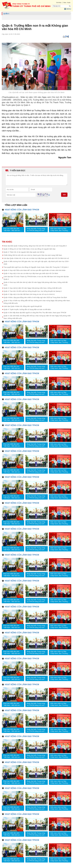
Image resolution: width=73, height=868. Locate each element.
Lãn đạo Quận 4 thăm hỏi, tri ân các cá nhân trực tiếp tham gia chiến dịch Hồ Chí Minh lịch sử (36, 258)
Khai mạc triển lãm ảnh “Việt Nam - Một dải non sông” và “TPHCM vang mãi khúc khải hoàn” (13, 230)
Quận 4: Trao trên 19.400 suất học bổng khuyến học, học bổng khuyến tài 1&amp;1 (33, 291)
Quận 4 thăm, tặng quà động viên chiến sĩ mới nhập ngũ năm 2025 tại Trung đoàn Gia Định (35, 297)
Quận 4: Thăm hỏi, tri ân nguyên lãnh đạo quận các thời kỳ (24, 252)
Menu (68, 9)
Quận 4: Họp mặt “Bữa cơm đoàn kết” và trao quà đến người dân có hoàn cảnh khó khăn (34, 270)
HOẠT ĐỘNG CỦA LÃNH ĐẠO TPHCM (22, 210)
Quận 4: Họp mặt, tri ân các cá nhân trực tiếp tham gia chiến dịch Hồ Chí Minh (31, 273)
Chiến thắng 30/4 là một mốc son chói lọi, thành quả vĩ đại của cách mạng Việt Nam (33, 255)
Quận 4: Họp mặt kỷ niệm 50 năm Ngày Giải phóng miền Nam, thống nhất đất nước (33, 288)
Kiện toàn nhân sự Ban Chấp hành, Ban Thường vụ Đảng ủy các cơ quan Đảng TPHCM (59, 230)
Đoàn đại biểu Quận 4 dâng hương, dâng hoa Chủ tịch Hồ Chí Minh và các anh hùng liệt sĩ (35, 246)
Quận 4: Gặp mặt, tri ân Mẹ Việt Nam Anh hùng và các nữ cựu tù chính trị (29, 294)
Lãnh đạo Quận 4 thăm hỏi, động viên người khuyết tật (23, 306)
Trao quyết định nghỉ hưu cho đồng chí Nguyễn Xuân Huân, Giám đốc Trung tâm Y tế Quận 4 (36, 267)
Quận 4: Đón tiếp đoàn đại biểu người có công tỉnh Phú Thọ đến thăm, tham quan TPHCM (35, 313)
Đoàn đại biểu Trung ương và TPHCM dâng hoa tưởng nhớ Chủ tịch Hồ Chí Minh (36, 230)
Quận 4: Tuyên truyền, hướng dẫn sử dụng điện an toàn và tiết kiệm (27, 309)
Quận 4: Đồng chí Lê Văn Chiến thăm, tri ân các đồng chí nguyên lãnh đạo (30, 249)
